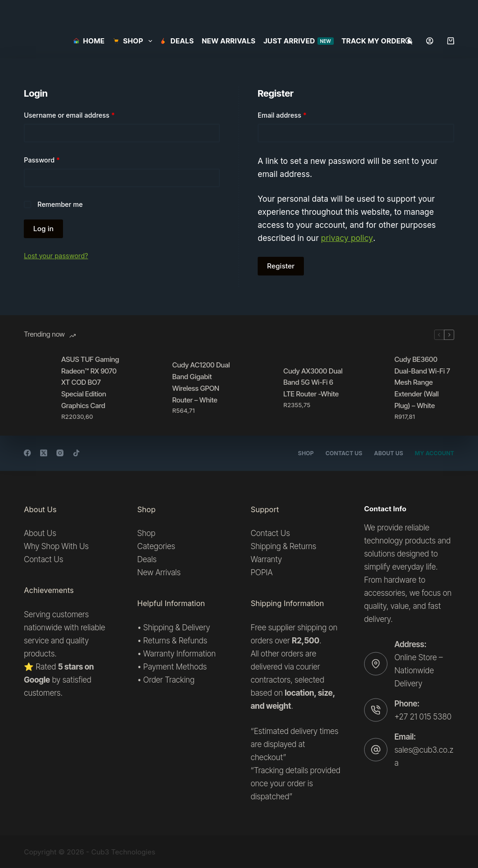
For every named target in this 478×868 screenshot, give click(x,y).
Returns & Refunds (175, 640)
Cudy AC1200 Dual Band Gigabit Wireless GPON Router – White (201, 382)
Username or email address (83, 114)
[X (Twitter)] (44, 453)
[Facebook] (27, 453)
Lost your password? (56, 256)
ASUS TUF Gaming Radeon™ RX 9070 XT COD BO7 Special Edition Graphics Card (90, 382)
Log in (43, 229)
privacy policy (347, 238)
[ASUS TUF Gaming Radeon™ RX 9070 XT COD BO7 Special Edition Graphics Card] (38, 388)
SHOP (134, 41)
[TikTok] (76, 453)
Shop (306, 453)
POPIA (262, 572)
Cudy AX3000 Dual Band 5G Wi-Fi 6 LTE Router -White (313, 383)
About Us (388, 453)
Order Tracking (169, 680)
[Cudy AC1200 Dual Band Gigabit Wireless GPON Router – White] (149, 388)
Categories (156, 546)
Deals (177, 41)
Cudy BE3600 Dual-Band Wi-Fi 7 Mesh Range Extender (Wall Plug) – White (422, 382)
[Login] (430, 41)
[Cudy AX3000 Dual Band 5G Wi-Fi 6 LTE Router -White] (260, 388)
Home (89, 41)
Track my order (374, 41)
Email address (296, 114)
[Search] (409, 41)
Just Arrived (298, 41)
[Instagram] (60, 453)
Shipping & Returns (283, 546)
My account (435, 453)
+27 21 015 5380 (423, 716)
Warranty (266, 559)
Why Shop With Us (56, 546)
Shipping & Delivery (177, 627)
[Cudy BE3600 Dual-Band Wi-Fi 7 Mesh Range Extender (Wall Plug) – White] (371, 388)
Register (281, 266)
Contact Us (344, 453)
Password (56, 159)
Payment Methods (175, 667)
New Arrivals (228, 41)
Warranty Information (179, 653)
